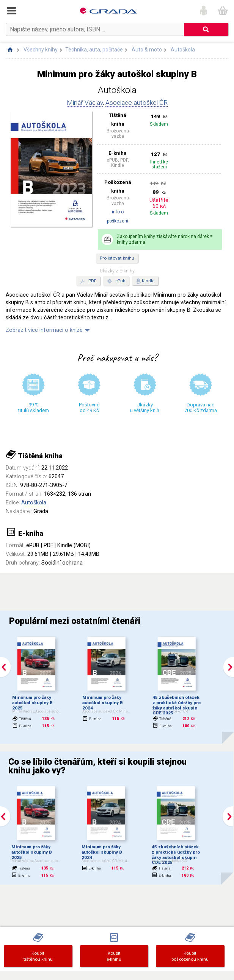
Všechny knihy (41, 50)
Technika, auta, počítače (94, 50)
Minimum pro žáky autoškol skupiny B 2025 (32, 703)
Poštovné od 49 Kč (89, 408)
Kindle (148, 281)
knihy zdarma (131, 242)
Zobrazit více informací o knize (44, 330)
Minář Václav (85, 103)
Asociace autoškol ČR (137, 103)
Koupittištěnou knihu (38, 956)
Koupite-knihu (114, 956)
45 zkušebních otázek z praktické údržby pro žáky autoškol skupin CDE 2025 (177, 705)
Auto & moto (147, 50)
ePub (116, 281)
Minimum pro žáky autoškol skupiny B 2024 (103, 703)
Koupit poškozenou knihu (190, 956)
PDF (88, 281)
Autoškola (183, 50)
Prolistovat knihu (117, 258)
